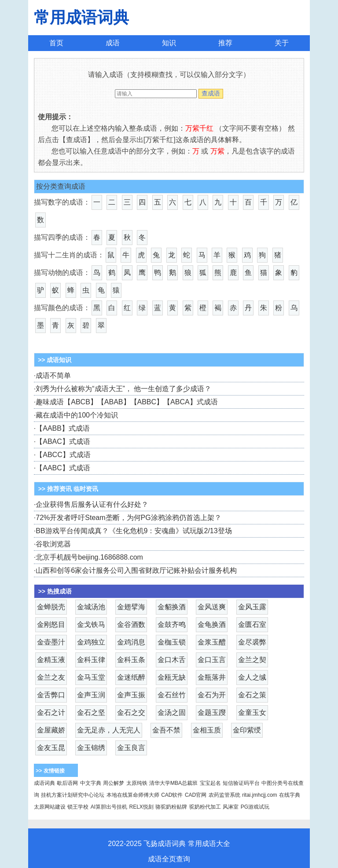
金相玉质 (207, 730)
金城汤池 (91, 607)
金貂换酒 (172, 607)
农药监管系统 (224, 795)
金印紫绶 (247, 730)
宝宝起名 (210, 783)
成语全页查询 (169, 859)
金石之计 (51, 712)
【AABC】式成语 (63, 468)
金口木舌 (172, 660)
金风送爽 (212, 607)
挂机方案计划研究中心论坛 (73, 795)
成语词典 (44, 783)
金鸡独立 (91, 642)
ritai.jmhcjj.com (259, 795)
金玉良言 (131, 748)
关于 (282, 43)
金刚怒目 (51, 624)
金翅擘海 (131, 607)
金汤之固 (172, 712)
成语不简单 (53, 375)
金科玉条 (131, 660)
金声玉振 (131, 695)
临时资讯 (86, 489)
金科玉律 (91, 660)
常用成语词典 (81, 17)
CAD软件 (172, 795)
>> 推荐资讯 (55, 489)
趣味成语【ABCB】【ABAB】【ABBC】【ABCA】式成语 (127, 402)
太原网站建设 (50, 807)
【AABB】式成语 (63, 428)
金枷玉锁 (172, 642)
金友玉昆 (51, 748)
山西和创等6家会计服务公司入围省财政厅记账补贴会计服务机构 (136, 570)
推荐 (225, 43)
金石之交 (131, 712)
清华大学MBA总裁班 (173, 783)
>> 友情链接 (50, 771)
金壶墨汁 (51, 642)
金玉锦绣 (91, 748)
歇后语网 (67, 783)
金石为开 (212, 695)
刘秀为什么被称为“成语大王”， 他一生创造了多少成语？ (123, 389)
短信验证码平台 (241, 783)
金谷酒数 (131, 624)
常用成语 (202, 844)
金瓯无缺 (172, 677)
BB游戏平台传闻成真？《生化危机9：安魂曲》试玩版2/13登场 (134, 531)
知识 (169, 43)
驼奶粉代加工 (205, 807)
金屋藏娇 (51, 730)
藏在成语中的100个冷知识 (77, 415)
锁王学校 (78, 807)
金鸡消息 (131, 642)
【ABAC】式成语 (63, 441)
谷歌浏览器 (53, 544)
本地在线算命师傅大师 (133, 795)
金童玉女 (252, 712)
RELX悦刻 (141, 807)
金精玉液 (51, 660)
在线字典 (290, 795)
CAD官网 (196, 795)
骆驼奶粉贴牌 (171, 807)
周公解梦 (114, 783)
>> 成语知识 (54, 360)
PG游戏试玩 (255, 807)
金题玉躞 (212, 712)
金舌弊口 (51, 695)
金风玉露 (252, 607)
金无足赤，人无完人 (109, 730)
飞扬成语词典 (165, 844)
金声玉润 (91, 695)
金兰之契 (252, 660)
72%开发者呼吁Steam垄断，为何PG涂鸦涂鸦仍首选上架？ (128, 518)
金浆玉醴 (212, 642)
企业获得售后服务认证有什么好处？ (92, 504)
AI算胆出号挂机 (109, 807)
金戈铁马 (91, 624)
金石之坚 (91, 712)
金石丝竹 (172, 695)
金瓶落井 (212, 677)
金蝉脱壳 (51, 607)
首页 (56, 43)
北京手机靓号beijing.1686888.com (89, 557)
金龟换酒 (212, 624)
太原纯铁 (137, 783)
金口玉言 (212, 660)
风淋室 (231, 807)
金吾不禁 (166, 730)
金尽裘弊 (252, 642)
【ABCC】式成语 (63, 455)
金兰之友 (51, 677)
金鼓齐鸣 (172, 624)
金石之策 (252, 695)
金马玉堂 (91, 677)
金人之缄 (252, 677)
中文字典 (91, 783)
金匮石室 (252, 624)
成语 (113, 43)
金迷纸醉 (131, 677)
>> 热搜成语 (55, 591)
